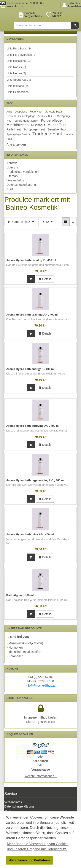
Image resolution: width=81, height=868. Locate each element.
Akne (9, 112)
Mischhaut (38, 125)
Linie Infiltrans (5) (17, 86)
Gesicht (11, 116)
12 (47, 222)
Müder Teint (57, 125)
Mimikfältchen (18, 125)
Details (45, 279)
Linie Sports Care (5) (19, 80)
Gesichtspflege (27, 116)
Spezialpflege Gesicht (18, 134)
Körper (35, 121)
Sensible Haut (57, 129)
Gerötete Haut (53, 112)
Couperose (21, 112)
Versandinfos (15, 180)
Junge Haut (22, 121)
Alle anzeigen (16, 144)
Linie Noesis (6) (16, 67)
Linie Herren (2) (16, 73)
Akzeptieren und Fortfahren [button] (29, 860)
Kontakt (12, 163)
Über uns (13, 167)
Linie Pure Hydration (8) (21, 55)
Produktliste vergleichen (23, 172)
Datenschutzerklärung (21, 185)
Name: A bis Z (21, 222)
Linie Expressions (17, 92)
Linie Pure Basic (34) (20, 48)
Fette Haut (36, 112)
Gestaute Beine (46, 116)
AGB (10, 189)
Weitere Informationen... (40, 776)
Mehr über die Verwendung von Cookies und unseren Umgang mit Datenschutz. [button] (38, 847)
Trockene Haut (47, 134)
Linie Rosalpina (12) (19, 61)
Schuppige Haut (34, 129)
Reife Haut (14, 129)
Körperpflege (51, 120)
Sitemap (12, 176)
